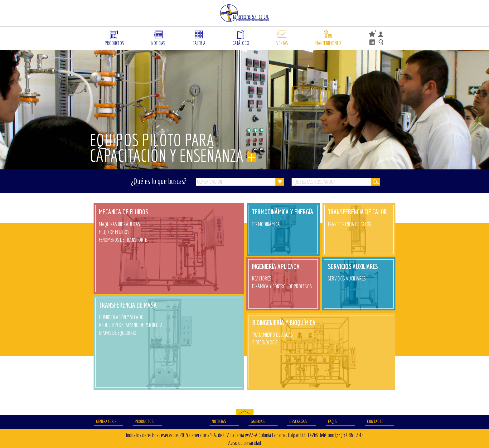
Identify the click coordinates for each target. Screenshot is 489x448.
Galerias (258, 421)
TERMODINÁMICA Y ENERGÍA (283, 212)
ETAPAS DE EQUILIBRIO (118, 333)
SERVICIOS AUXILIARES (353, 266)
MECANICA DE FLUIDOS (124, 212)
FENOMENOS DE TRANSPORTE (123, 240)
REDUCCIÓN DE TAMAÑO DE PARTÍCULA (131, 325)
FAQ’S (332, 421)
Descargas (298, 421)
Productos (144, 421)
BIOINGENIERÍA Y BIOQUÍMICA (284, 322)
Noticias (219, 421)
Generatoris (106, 421)
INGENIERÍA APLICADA (276, 266)
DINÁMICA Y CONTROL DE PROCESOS (282, 286)
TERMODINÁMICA (266, 224)
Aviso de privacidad (245, 443)
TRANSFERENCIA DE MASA (128, 305)
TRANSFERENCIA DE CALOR (357, 212)
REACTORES (262, 278)
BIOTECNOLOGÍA (265, 342)
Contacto (375, 421)
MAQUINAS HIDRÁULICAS (119, 224)
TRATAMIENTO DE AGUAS (273, 335)
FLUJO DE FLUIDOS (114, 232)
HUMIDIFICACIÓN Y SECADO (121, 317)
